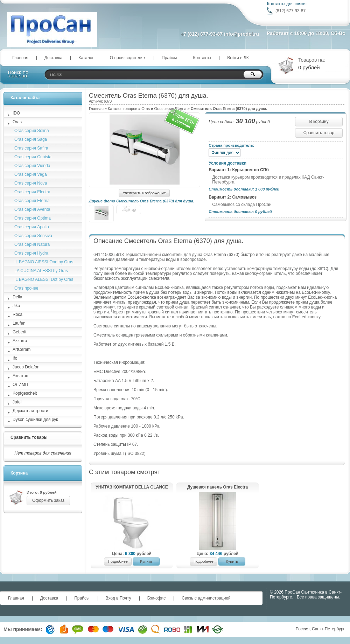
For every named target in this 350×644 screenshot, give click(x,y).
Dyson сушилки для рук (35, 420)
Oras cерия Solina (32, 131)
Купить (146, 561)
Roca (17, 314)
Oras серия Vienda (32, 166)
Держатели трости (30, 411)
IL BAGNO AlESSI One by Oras (44, 262)
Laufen (19, 323)
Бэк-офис (157, 598)
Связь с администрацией (206, 598)
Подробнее (118, 561)
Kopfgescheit (25, 393)
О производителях (128, 58)
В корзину (319, 122)
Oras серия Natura (32, 244)
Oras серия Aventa (32, 209)
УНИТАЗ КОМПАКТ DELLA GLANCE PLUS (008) (132, 487)
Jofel (17, 402)
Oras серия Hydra (31, 253)
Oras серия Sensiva (33, 236)
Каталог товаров (122, 109)
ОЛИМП (20, 385)
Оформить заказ (48, 500)
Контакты (202, 58)
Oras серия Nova (31, 183)
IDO (16, 113)
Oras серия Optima (33, 218)
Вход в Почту (118, 598)
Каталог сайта (25, 98)
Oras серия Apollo (32, 227)
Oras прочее (26, 288)
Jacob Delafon (26, 367)
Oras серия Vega (31, 174)
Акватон (20, 376)
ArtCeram (22, 349)
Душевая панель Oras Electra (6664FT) (218, 487)
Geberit (19, 332)
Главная (20, 58)
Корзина (19, 473)
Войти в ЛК (238, 58)
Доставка (54, 58)
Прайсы (169, 58)
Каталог (86, 58)
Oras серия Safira (31, 148)
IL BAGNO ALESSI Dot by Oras (44, 279)
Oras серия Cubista (33, 157)
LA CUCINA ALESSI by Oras (41, 271)
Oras (146, 109)
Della (17, 297)
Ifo (15, 358)
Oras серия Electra (32, 192)
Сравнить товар (319, 133)
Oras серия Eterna (32, 201)
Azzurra (20, 341)
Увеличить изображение (144, 193)
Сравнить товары (29, 437)
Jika (16, 306)
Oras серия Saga (31, 139)
